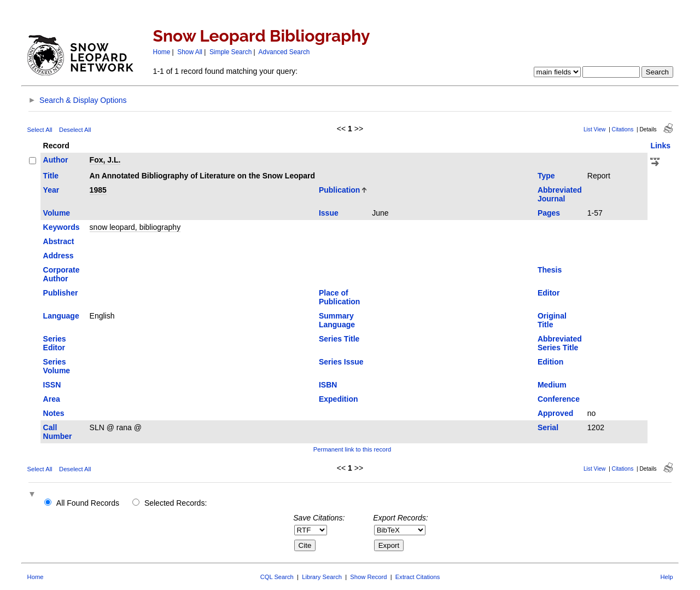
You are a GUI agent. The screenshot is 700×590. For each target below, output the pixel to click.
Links (660, 146)
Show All (190, 52)
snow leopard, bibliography (135, 227)
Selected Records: (176, 503)
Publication (339, 190)
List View (595, 129)
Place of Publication (339, 297)
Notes (54, 413)
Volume (57, 213)
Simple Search (231, 52)
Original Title (552, 320)
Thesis (550, 270)
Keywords (62, 227)
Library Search (322, 577)
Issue (329, 213)
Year (51, 190)
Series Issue (341, 362)
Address (59, 256)
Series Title (339, 339)
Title (51, 176)
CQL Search (277, 577)
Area (52, 399)
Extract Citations (418, 577)
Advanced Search (284, 52)
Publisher (61, 293)
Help (666, 577)
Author (56, 160)
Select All (40, 130)
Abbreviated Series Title (560, 343)
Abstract (59, 241)
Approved (555, 413)
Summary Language (337, 320)
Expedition (339, 399)
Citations (623, 129)
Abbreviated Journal (560, 194)
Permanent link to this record (352, 449)
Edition (550, 362)
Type (546, 176)
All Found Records (88, 503)
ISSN (52, 385)
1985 (98, 190)
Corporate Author (62, 274)
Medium (552, 385)
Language (61, 316)
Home (162, 52)
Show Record (368, 577)
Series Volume (57, 366)
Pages (549, 213)
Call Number (58, 432)
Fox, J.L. (105, 160)
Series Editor (55, 343)
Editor (549, 293)
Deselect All (75, 130)
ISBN (328, 385)
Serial (548, 427)
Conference (559, 399)
